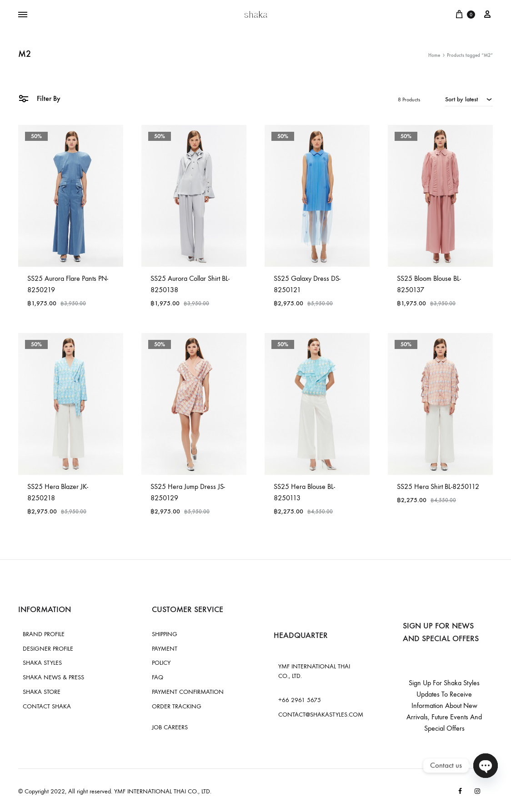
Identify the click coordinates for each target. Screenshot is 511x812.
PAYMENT (165, 649)
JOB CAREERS (170, 727)
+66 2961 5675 (300, 700)
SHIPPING (165, 634)
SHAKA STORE (42, 692)
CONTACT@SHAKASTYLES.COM (321, 715)
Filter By (39, 98)
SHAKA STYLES (42, 663)
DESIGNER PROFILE (48, 649)
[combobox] (469, 99)
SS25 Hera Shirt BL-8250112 (438, 486)
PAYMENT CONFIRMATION (188, 692)
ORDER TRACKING (177, 706)
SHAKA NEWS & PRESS (53, 677)
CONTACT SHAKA (47, 706)
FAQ (158, 677)
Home (434, 55)
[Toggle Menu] (23, 15)
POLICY (161, 663)
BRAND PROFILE (44, 634)
